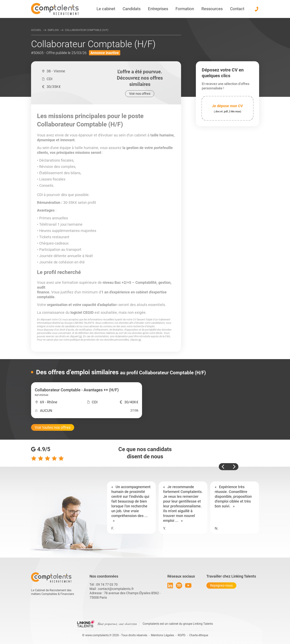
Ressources (212, 9)
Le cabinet (106, 9)
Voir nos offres (140, 94)
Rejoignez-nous (221, 585)
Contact (237, 9)
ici (81, 336)
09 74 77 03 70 (107, 584)
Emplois (53, 30)
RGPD (182, 635)
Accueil (36, 30)
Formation (185, 9)
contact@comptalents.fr (116, 589)
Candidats (132, 9)
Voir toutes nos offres (53, 427)
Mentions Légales (162, 635)
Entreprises (158, 9)
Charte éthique (199, 635)
